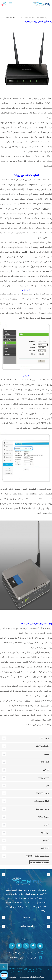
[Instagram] (19, 946)
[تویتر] (40, 946)
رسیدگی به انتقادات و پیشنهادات (32, 977)
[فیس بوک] (33, 946)
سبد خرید (4, 3)
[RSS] (12, 946)
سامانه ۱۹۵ (12, 977)
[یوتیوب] (26, 946)
